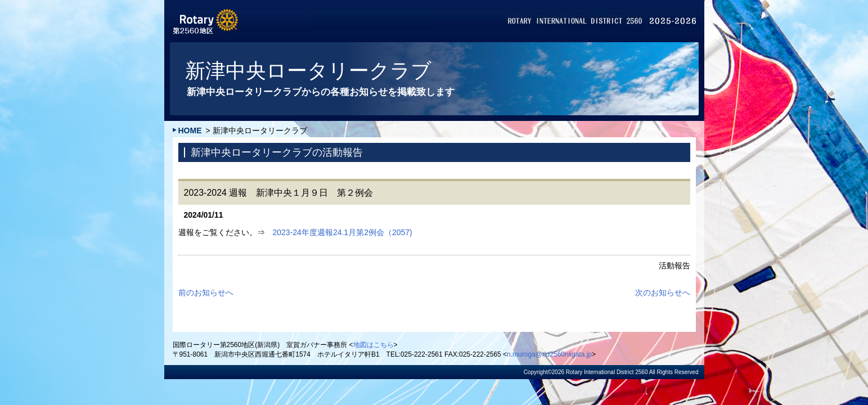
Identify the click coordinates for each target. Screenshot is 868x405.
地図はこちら (374, 345)
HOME (190, 130)
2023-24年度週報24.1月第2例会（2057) (343, 232)
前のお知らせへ (206, 292)
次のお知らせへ (663, 292)
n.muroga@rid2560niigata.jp (549, 354)
